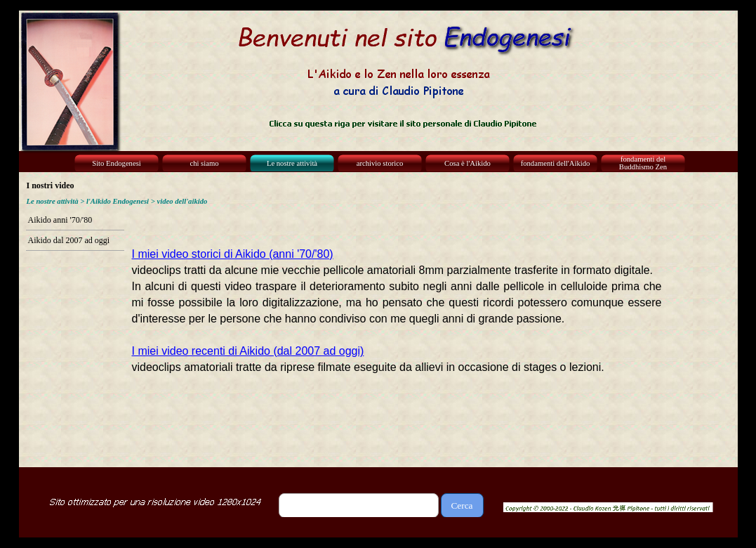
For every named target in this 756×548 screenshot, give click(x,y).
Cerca (462, 505)
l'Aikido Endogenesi (118, 201)
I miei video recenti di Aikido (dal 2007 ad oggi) (248, 351)
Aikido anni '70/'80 (60, 220)
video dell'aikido (182, 201)
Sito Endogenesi (117, 163)
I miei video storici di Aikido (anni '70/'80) (233, 254)
